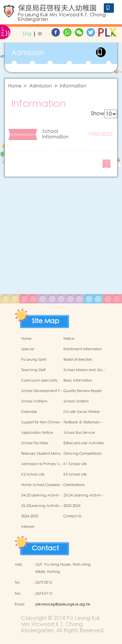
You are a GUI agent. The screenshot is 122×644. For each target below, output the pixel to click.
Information (73, 86)
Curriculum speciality (39, 381)
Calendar (29, 412)
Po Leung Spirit (34, 360)
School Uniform (76, 401)
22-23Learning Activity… (42, 506)
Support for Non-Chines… (42, 422)
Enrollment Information (83, 349)
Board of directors (78, 360)
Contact (45, 547)
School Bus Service (79, 433)
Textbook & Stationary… (83, 422)
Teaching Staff (33, 370)
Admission (41, 86)
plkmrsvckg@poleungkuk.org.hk (63, 605)
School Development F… (42, 391)
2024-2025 (30, 516)
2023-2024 (72, 506)
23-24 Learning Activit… (84, 495)
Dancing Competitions (82, 454)
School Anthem (34, 401)
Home (15, 86)
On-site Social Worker (82, 412)
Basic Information (78, 381)
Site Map (46, 320)
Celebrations (74, 485)
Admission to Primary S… (42, 464)
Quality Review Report (82, 391)
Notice (69, 339)
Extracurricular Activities (84, 443)
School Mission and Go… (84, 370)
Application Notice (37, 433)
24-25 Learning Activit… (41, 495)
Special (28, 349)
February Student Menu (41, 454)
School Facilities (35, 443)
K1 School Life (75, 464)
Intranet (28, 527)
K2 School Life (33, 475)
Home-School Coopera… (42, 485)
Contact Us (72, 516)
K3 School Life (75, 475)
